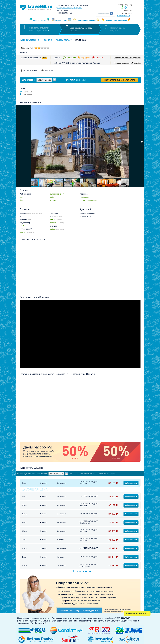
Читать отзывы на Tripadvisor (128, 63)
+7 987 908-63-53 (125, 11)
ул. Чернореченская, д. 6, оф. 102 (69, 8)
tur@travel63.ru (124, 16)
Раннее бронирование (86, 20)
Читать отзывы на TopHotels (127, 58)
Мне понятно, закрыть (136, 613)
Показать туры (127, 474)
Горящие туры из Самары (116, 20)
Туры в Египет (61, 20)
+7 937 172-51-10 (125, 5)
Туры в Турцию (39, 20)
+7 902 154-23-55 (125, 13)
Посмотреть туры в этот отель (120, 80)
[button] (142, 142)
